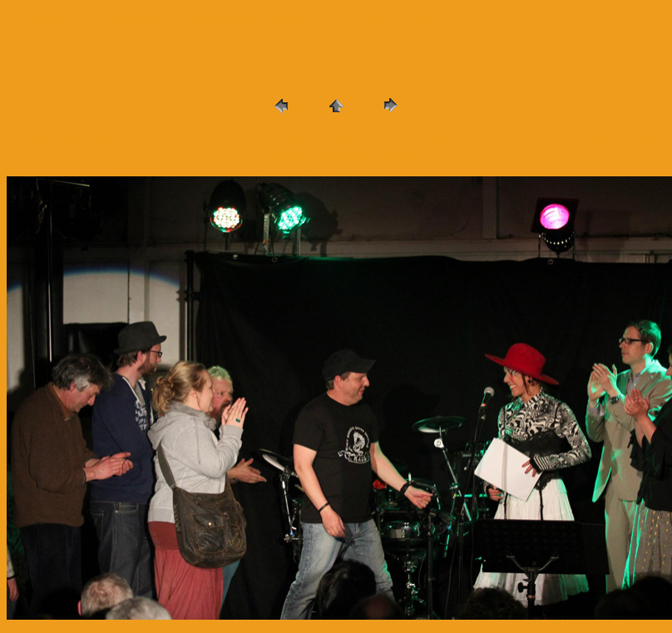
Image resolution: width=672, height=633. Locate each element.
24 (543, 140)
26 (594, 140)
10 (184, 140)
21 (466, 140)
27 (620, 140)
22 (492, 140)
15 (312, 140)
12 (235, 140)
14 (286, 140)
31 (310, 155)
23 (517, 140)
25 (569, 140)
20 (440, 140)
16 (338, 140)
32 (336, 155)
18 (389, 140)
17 (363, 140)
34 (388, 155)
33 (362, 155)
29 (259, 155)
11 (210, 140)
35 (413, 155)
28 (645, 140)
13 (261, 140)
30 (284, 155)
